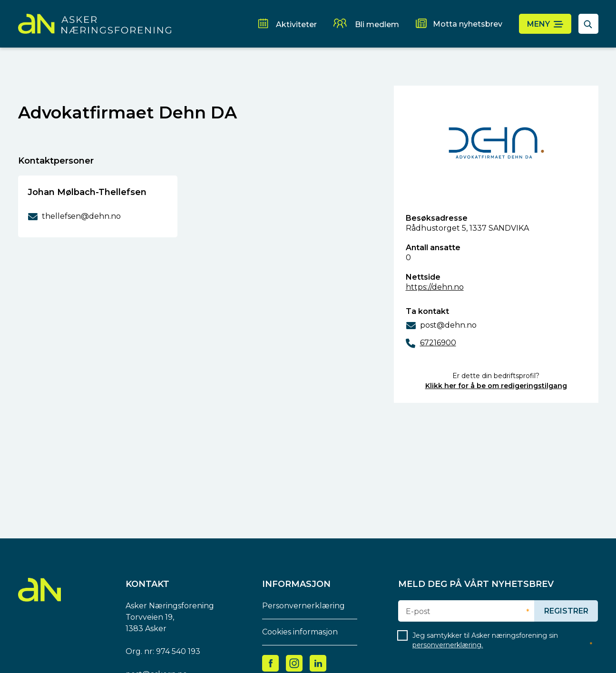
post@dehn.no (448, 325)
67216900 (438, 343)
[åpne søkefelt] (588, 24)
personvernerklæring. (448, 645)
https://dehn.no (435, 287)
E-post (418, 612)
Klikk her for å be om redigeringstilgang (496, 386)
